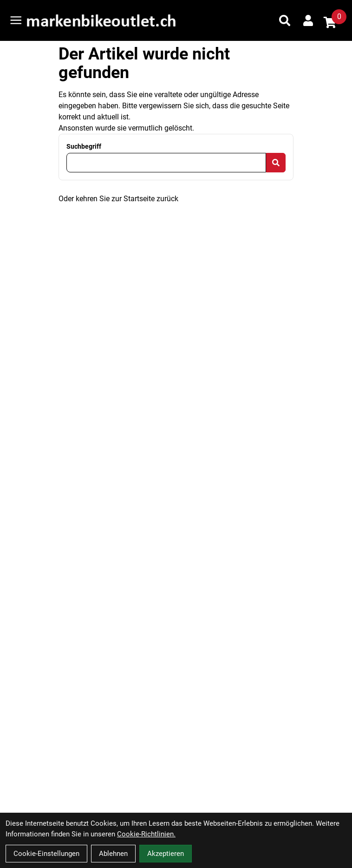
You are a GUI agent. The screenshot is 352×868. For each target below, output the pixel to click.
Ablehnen (113, 854)
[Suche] (285, 20)
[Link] (16, 20)
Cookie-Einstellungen (46, 854)
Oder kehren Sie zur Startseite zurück (118, 199)
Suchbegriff (84, 146)
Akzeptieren (166, 854)
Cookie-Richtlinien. (146, 834)
